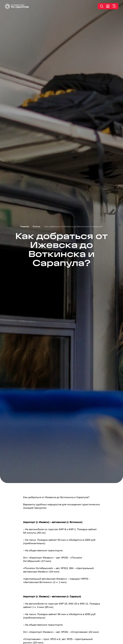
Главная (25, 226)
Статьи (37, 226)
